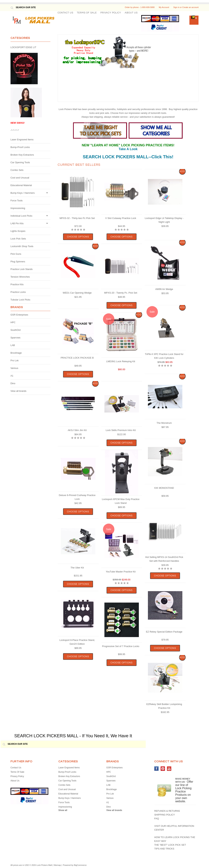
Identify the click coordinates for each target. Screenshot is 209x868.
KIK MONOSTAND (164, 488)
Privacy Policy (111, 13)
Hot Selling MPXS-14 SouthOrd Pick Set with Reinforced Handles (164, 559)
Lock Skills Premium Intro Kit (121, 430)
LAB (13, 345)
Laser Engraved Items (22, 140)
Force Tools (17, 201)
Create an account (190, 7)
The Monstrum (164, 423)
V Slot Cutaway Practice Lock (121, 218)
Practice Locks (18, 292)
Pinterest (163, 769)
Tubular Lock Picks (20, 300)
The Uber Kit (77, 568)
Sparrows (15, 338)
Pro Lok (15, 360)
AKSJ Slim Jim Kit (77, 430)
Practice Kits (17, 284)
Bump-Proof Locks (20, 147)
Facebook (157, 769)
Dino (13, 383)
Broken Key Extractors (22, 155)
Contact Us (65, 13)
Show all (63, 810)
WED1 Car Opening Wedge (77, 293)
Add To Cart (183, 172)
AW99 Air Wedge (164, 289)
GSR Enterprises (19, 315)
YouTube (169, 769)
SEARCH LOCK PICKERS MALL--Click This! (128, 157)
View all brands (18, 391)
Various (14, 368)
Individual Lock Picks (21, 216)
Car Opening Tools (20, 162)
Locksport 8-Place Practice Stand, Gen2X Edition (77, 642)
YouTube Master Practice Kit (121, 572)
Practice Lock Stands (22, 269)
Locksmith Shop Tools (22, 246)
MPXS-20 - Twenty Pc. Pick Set (121, 293)
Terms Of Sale (87, 13)
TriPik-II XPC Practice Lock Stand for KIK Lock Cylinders (164, 356)
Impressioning (18, 208)
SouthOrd (16, 330)
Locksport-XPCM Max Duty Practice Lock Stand (121, 501)
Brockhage (16, 353)
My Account (164, 7)
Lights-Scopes (18, 231)
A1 (12, 376)
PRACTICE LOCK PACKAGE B (77, 358)
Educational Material (21, 185)
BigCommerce (80, 865)
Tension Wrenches (20, 277)
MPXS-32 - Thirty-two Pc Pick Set (77, 218)
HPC (13, 322)
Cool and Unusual (20, 178)
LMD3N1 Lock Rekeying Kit (121, 361)
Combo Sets (17, 170)
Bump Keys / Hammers (23, 193)
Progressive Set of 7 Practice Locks (121, 646)
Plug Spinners (18, 262)
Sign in (176, 7)
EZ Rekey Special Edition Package (164, 632)
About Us (131, 13)
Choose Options (78, 237)
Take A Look (128, 149)
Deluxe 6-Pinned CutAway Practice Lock (77, 497)
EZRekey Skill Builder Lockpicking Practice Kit (164, 706)
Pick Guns (16, 254)
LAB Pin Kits (17, 223)
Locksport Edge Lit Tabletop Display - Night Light (164, 220)
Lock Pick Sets (18, 239)
